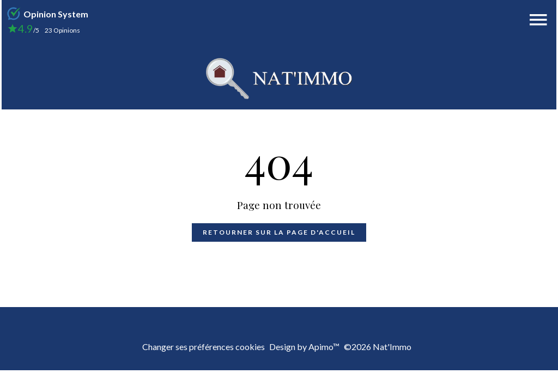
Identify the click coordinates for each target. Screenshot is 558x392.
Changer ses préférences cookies (204, 347)
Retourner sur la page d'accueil (279, 232)
